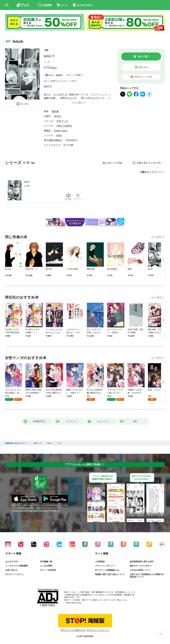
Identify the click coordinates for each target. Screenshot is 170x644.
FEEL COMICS (64, 126)
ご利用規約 (100, 562)
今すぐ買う (144, 56)
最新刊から (158, 172)
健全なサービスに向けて (141, 566)
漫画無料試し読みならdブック (16, 443)
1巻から (145, 172)
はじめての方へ (12, 562)
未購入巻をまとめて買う (149, 163)
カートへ (144, 67)
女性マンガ (62, 121)
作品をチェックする (143, 77)
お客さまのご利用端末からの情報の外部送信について (147, 576)
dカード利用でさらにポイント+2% (59, 81)
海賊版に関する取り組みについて (110, 574)
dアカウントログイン (15, 574)
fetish (26, 182)
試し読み (25, 104)
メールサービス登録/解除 (17, 566)
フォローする (53, 56)
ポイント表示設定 (48, 570)
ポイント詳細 (74, 75)
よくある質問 (46, 566)
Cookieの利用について (140, 570)
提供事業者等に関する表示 (142, 562)
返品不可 (48, 86)
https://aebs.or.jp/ (74, 603)
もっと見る (156, 237)
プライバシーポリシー (105, 566)
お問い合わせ (11, 570)
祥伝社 (58, 116)
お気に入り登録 (114, 163)
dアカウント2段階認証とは (107, 570)
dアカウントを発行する (73, 630)
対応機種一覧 (46, 562)
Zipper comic (61, 131)
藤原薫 (47, 56)
